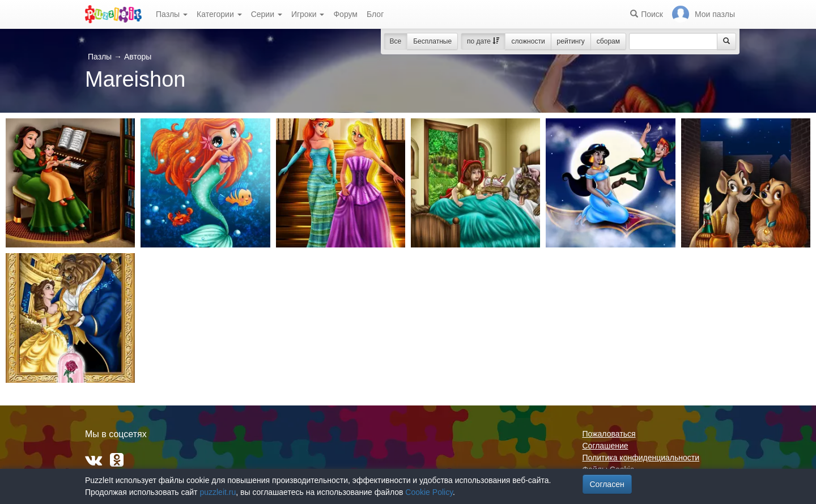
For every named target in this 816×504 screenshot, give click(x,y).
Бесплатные (432, 41)
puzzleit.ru (218, 492)
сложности (528, 41)
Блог (375, 14)
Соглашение (605, 446)
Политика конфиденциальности (641, 458)
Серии (267, 14)
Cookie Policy (429, 492)
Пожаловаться (609, 434)
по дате (483, 41)
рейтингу (571, 41)
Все (396, 41)
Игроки (308, 14)
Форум (345, 14)
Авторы (138, 57)
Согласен (607, 484)
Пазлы (172, 14)
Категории (219, 14)
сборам (608, 41)
